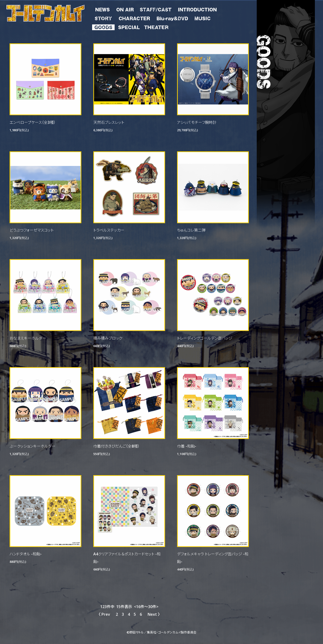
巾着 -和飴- (187, 446)
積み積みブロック (108, 338)
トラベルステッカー (109, 230)
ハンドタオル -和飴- (26, 554)
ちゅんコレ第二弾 (191, 230)
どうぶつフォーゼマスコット (32, 230)
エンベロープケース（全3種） (33, 122)
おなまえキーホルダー (28, 338)
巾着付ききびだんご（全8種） (116, 446)
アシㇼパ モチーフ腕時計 (197, 122)
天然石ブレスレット (109, 122)
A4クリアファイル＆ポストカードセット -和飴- (127, 558)
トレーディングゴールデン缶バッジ (205, 338)
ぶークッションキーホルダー (33, 446)
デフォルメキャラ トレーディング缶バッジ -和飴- (213, 558)
